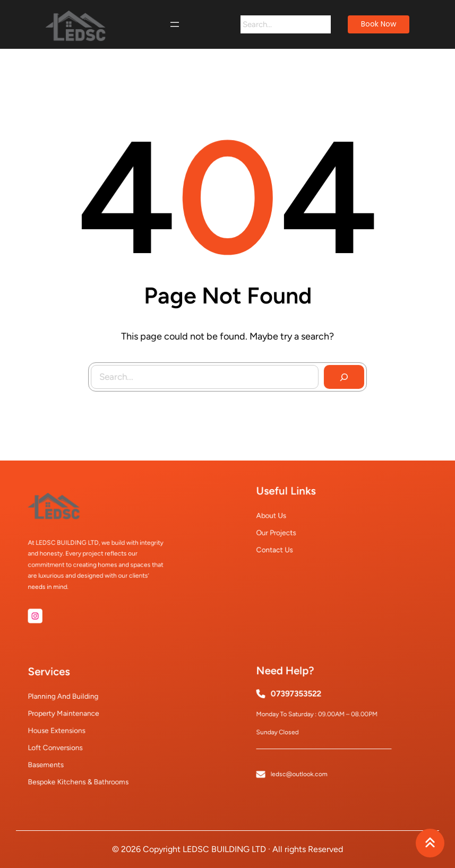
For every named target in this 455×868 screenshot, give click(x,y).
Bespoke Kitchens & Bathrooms (84, 765)
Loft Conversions (68, 741)
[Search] (322, 24)
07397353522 (305, 702)
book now (379, 24)
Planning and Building (73, 706)
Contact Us (290, 541)
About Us (287, 518)
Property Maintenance (74, 718)
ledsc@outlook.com (307, 758)
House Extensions (68, 730)
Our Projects (291, 529)
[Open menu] (175, 24)
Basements (61, 753)
